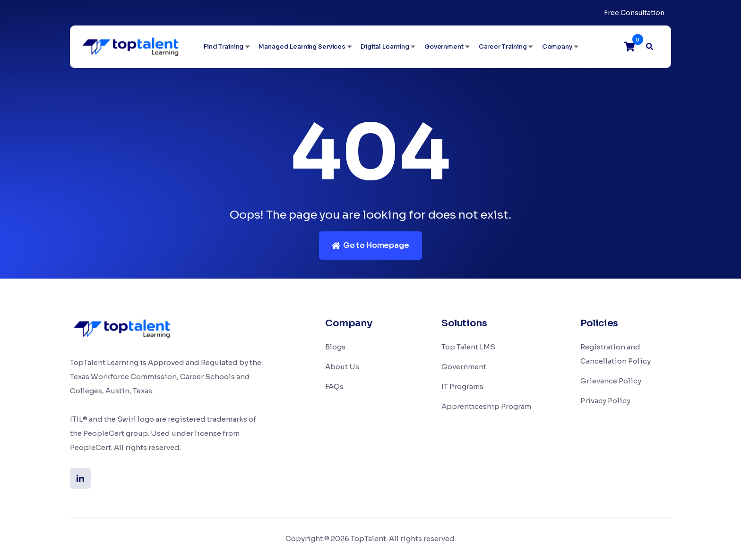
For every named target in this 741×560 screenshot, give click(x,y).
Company (557, 47)
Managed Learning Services (302, 47)
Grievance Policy (611, 381)
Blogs (335, 347)
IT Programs (462, 386)
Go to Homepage (370, 245)
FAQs (334, 386)
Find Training (224, 47)
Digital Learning (385, 47)
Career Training (503, 47)
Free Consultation (634, 13)
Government (444, 47)
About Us (342, 367)
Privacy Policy (605, 401)
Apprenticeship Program (486, 406)
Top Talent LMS (468, 347)
